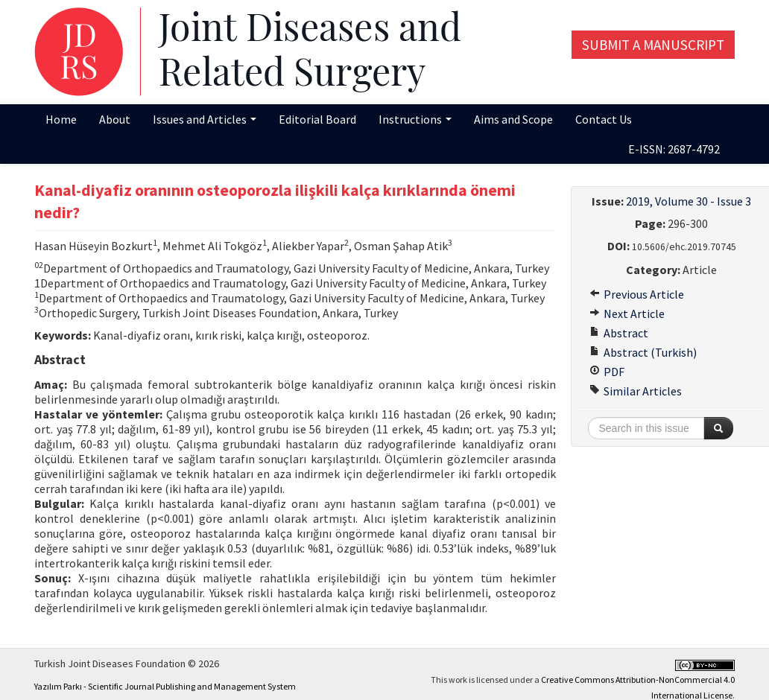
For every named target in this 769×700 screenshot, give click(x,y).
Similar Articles (636, 391)
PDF (607, 372)
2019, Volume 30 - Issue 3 (689, 201)
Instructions (415, 119)
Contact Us (604, 119)
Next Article (627, 314)
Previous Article (637, 294)
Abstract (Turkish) (643, 352)
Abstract (619, 333)
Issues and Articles (205, 119)
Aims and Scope (513, 119)
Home (61, 119)
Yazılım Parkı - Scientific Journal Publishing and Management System (165, 686)
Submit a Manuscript (653, 45)
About (115, 119)
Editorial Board (317, 119)
